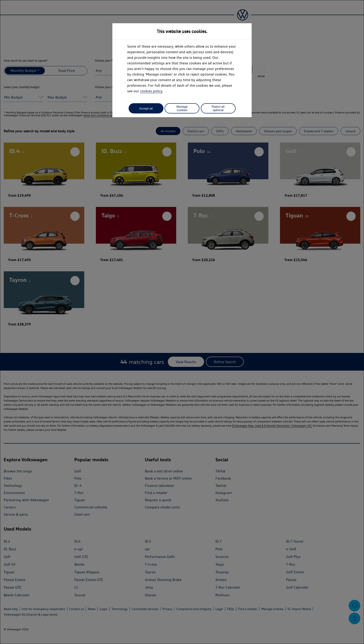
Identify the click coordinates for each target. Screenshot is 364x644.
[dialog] (182, 322)
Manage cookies (182, 108)
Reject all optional (218, 108)
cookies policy (151, 91)
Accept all (146, 108)
